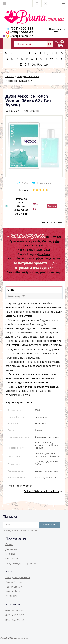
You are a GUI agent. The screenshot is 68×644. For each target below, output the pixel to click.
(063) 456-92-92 (22, 36)
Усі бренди (40, 64)
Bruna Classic (14, 591)
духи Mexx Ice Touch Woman (36, 387)
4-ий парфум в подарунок (43, 258)
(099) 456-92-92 (22, 32)
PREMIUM (11, 596)
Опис (11, 290)
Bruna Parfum (14, 582)
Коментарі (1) (16, 296)
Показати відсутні (51, 222)
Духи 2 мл (43, 250)
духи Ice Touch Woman (33, 382)
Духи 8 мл (43, 254)
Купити (52, 206)
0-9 (27, 64)
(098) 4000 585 (22, 28)
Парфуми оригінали (18, 577)
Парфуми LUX (14, 587)
